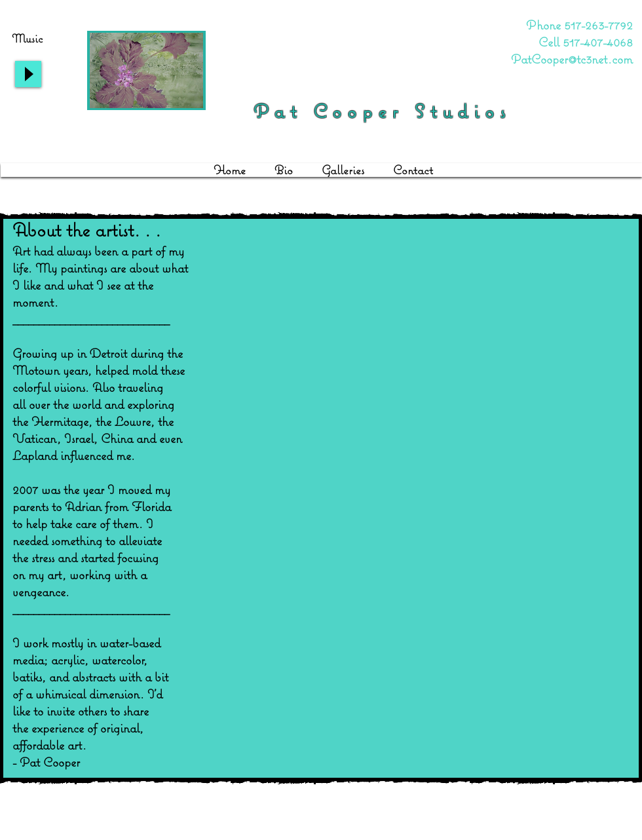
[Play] (28, 74)
